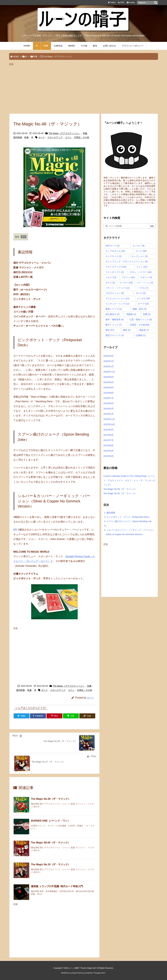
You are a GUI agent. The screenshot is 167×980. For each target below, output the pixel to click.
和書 (35, 57)
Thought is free (99, 973)
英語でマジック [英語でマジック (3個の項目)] (115, 335)
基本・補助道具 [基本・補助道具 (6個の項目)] (115, 319)
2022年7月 (109, 440)
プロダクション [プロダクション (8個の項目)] (115, 293)
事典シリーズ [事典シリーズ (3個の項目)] (114, 309)
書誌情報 (110, 513)
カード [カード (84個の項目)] (141, 251)
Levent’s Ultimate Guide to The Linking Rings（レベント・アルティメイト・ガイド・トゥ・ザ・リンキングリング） (129, 480)
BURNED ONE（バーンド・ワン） (51, 821)
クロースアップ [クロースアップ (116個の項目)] (116, 267)
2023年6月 (109, 403)
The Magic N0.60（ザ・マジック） (51, 843)
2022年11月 (109, 419)
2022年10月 (109, 424)
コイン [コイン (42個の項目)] (142, 267)
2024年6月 (109, 377)
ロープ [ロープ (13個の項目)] (144, 304)
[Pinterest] (54, 716)
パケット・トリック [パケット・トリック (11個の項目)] (117, 288)
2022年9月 (109, 430)
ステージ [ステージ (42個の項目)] (128, 277)
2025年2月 (109, 361)
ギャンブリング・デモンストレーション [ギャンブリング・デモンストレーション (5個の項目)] (127, 262)
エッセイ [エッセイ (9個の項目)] (139, 246)
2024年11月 (109, 372)
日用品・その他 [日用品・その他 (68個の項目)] (140, 325)
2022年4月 (109, 456)
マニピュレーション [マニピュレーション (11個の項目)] (117, 298)
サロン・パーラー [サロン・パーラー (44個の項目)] (141, 272)
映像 (27, 137)
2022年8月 (109, 435)
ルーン (90, 698)
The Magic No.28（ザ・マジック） (51, 799)
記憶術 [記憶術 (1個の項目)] (141, 335)
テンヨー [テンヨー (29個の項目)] (126, 283)
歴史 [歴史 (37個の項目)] (110, 330)
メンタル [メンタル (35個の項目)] (144, 298)
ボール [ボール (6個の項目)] (141, 293)
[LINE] (71, 716)
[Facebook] (38, 716)
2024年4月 (109, 382)
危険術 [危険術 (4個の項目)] (131, 314)
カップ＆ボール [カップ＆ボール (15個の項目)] (115, 251)
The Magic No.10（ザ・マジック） (51, 864)
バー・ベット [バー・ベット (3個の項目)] (145, 283)
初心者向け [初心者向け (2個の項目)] (112, 314)
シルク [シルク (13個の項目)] (111, 277)
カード (42, 137)
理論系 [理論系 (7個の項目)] (144, 330)
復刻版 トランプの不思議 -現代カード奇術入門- (57, 886)
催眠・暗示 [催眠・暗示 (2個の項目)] (140, 309)
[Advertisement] (84, 88)
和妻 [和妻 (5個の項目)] (147, 314)
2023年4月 (109, 409)
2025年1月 (109, 366)
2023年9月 (109, 388)
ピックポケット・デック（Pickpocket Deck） (128, 517)
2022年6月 (109, 446)
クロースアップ (55, 137)
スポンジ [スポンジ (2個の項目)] (146, 277)
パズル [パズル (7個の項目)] (143, 288)
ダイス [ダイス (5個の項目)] (110, 283)
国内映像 (18, 137)
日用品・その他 (82, 137)
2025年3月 (109, 356)
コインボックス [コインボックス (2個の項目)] (115, 272)
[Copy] (87, 716)
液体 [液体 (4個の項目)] (127, 330)
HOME (16, 57)
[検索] (156, 3)
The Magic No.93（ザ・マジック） (120, 489)
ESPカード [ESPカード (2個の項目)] (112, 246)
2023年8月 (109, 393)
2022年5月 (109, 451)
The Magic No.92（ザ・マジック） (120, 493)
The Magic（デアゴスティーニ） (58, 57)
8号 (15, 530)
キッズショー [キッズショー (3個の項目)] (140, 256)
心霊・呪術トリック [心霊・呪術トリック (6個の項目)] (141, 319)
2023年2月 (109, 414)
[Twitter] (22, 716)
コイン (68, 137)
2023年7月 (109, 398)
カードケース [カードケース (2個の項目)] (114, 256)
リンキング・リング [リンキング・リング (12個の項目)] (117, 304)
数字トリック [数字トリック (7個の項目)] (114, 325)
